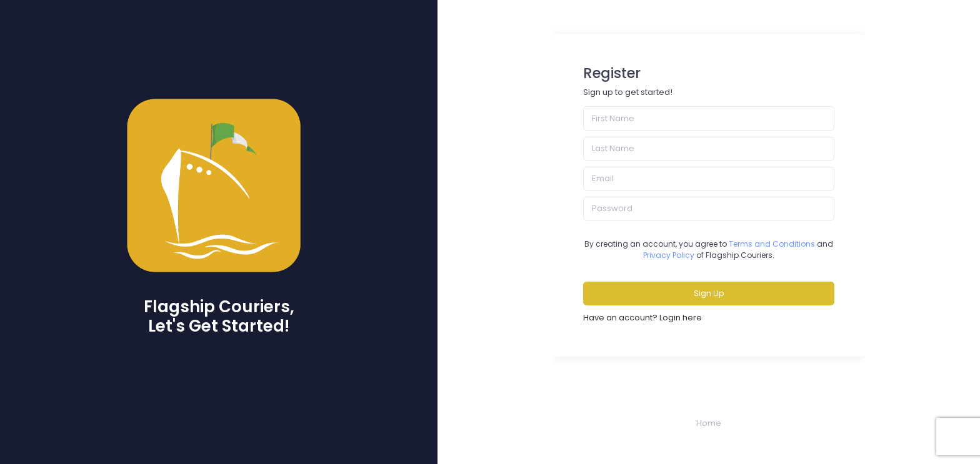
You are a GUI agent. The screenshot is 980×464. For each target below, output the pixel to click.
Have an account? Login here (642, 318)
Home (709, 423)
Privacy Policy (669, 255)
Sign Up (709, 293)
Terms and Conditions (772, 244)
